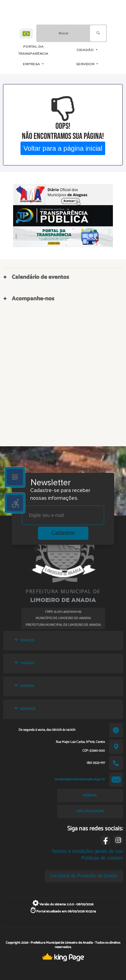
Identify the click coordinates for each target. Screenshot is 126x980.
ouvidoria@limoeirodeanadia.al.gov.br (80, 779)
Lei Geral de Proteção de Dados (84, 876)
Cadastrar (63, 533)
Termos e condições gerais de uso (87, 851)
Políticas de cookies (102, 858)
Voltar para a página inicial (63, 148)
